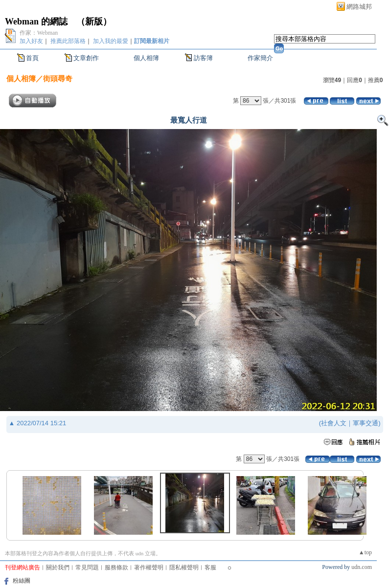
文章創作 (86, 58)
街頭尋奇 (58, 78)
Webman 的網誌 (36, 22)
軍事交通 (366, 423)
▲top (365, 552)
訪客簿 (203, 58)
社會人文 (334, 423)
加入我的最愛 (111, 41)
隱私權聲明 (184, 567)
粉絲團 (22, 581)
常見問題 (87, 567)
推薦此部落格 (68, 41)
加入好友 (31, 41)
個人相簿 (146, 58)
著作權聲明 (149, 567)
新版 (94, 22)
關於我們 (58, 567)
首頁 (32, 58)
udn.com (362, 567)
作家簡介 (260, 58)
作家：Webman (39, 33)
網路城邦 (359, 7)
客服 (210, 567)
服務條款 (116, 567)
